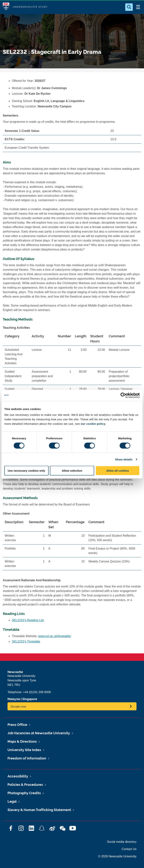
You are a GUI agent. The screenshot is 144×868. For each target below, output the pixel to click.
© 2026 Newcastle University (117, 856)
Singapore (30, 699)
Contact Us (129, 849)
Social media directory (122, 842)
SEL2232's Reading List (28, 620)
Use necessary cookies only (26, 471)
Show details (124, 459)
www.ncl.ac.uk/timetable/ (55, 636)
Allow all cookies (118, 471)
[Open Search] (129, 7)
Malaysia (14, 699)
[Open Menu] (138, 7)
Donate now (18, 706)
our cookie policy (93, 424)
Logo (6, 7)
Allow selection (72, 471)
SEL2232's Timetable (26, 642)
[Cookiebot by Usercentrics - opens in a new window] (123, 395)
